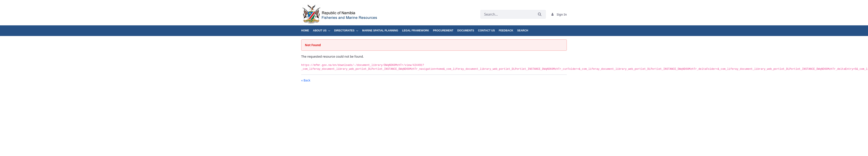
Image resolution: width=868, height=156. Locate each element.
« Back (306, 80)
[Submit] (540, 14)
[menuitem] (307, 29)
